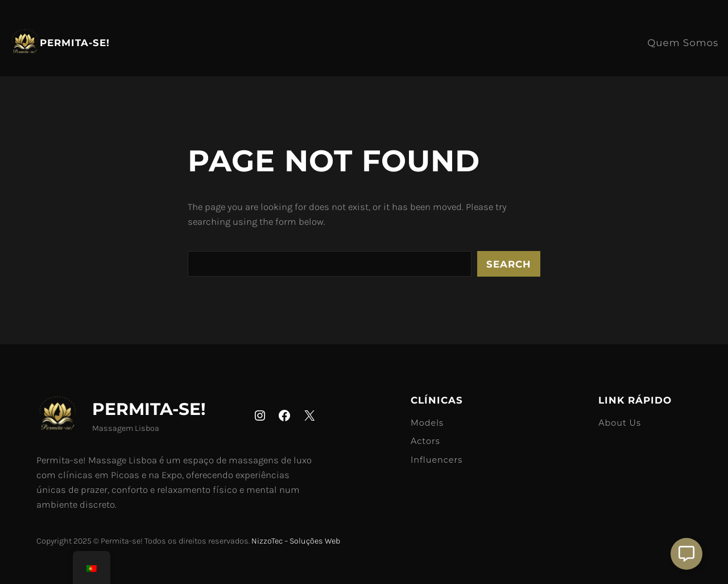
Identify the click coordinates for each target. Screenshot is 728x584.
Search (509, 264)
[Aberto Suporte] (686, 554)
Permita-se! (75, 43)
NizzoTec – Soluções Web (296, 541)
